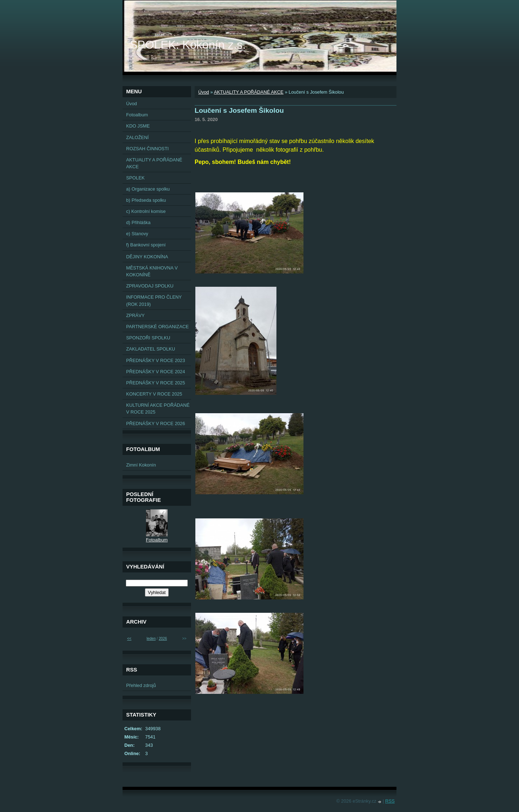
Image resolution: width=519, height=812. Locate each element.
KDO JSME (138, 126)
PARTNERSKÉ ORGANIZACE (158, 327)
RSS (390, 801)
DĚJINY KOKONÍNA (147, 257)
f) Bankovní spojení (146, 245)
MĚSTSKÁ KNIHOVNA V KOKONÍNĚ (152, 271)
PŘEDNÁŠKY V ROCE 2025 (156, 383)
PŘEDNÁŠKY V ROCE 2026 (156, 423)
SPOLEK (135, 178)
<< (129, 639)
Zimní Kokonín (141, 465)
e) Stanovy (137, 234)
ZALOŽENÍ (137, 137)
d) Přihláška (138, 222)
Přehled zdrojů (141, 685)
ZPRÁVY (135, 315)
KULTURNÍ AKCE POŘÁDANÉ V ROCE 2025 (158, 409)
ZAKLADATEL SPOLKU (151, 349)
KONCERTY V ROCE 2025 (154, 394)
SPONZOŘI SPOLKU (148, 338)
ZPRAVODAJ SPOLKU (150, 286)
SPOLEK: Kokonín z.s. (188, 45)
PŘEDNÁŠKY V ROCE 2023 (156, 360)
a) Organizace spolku (148, 189)
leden (151, 639)
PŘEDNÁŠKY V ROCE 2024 (156, 372)
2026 (163, 639)
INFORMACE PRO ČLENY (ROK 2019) (154, 300)
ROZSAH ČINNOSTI (147, 149)
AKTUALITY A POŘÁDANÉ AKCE (249, 92)
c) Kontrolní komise (146, 211)
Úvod (204, 92)
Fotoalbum (137, 115)
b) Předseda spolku (146, 200)
